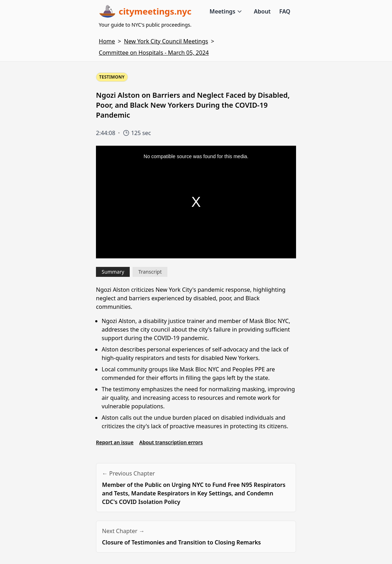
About (262, 11)
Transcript (150, 272)
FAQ (285, 11)
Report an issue (115, 442)
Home (107, 41)
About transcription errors (171, 442)
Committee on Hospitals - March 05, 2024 (154, 53)
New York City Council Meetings (166, 41)
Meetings (226, 11)
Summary (113, 272)
